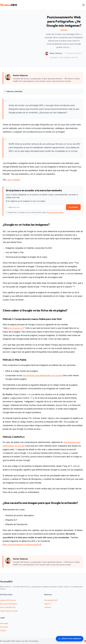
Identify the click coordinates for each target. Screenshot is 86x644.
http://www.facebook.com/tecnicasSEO (22, 545)
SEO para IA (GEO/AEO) (9, 604)
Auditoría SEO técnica (8, 600)
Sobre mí (48, 604)
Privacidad (4, 627)
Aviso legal (4, 623)
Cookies (3, 630)
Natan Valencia (56, 53)
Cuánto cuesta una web (9, 611)
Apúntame (73, 207)
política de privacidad (56, 212)
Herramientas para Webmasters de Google (42, 375)
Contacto (48, 607)
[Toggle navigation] (84, 5)
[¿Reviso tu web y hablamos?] (70, 639)
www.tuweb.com (16, 328)
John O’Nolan (14, 180)
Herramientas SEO (51, 600)
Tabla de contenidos (14, 91)
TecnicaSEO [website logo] (6, 582)
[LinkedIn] (85, 641)
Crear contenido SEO (8, 607)
